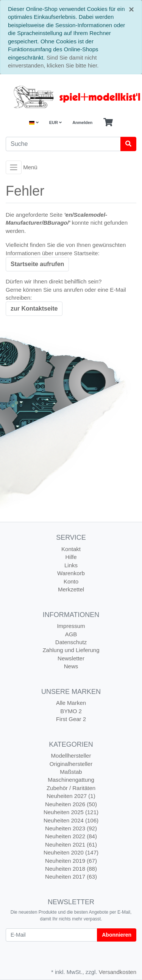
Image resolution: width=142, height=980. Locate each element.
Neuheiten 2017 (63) (71, 877)
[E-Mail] (51, 935)
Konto (71, 581)
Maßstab (71, 772)
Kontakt (71, 549)
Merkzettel (71, 589)
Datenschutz (71, 642)
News (71, 666)
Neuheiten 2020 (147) (71, 852)
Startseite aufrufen (37, 264)
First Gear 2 (71, 719)
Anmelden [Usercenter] (82, 122)
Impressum (71, 626)
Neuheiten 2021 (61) (71, 844)
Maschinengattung (71, 780)
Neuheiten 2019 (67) (71, 861)
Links (71, 565)
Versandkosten (118, 972)
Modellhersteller (71, 756)
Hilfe (71, 557)
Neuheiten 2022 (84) (71, 836)
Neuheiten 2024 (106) (71, 820)
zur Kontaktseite (34, 309)
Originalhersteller (71, 764)
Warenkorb (71, 573)
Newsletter (71, 658)
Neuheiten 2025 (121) (71, 812)
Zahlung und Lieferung (71, 650)
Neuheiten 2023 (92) (71, 828)
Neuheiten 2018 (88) (71, 869)
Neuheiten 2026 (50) (71, 804)
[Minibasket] (108, 122)
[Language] (34, 123)
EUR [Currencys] (55, 122)
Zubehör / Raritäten (71, 788)
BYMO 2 (71, 711)
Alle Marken (71, 703)
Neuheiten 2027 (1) (71, 796)
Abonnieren (117, 935)
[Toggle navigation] (14, 167)
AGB (71, 634)
